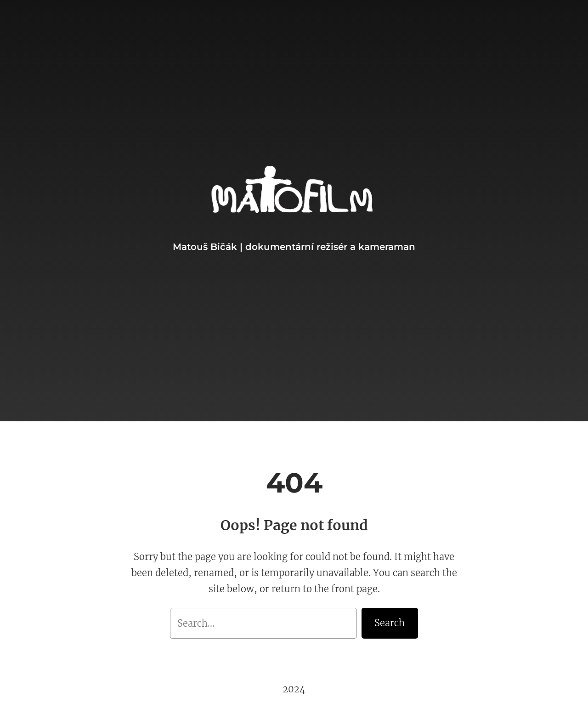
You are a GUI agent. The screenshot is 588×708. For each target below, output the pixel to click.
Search (390, 623)
